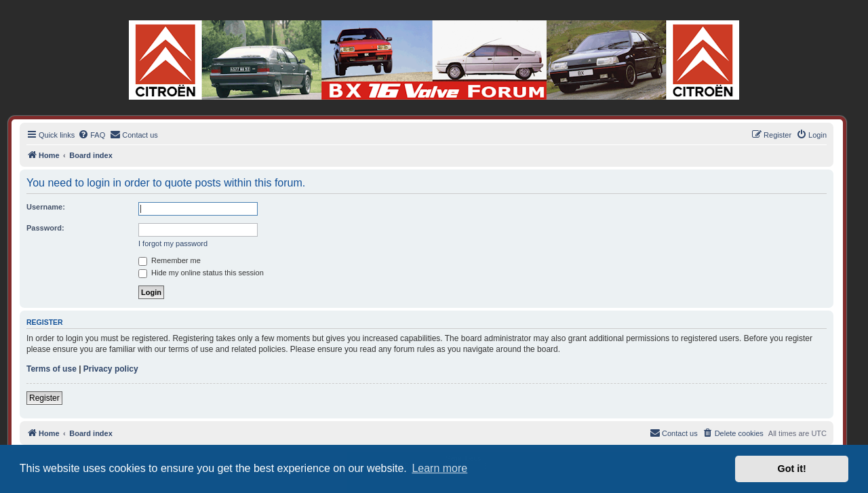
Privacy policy (111, 369)
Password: (45, 228)
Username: (46, 207)
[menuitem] (92, 135)
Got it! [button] (792, 469)
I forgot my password (173, 243)
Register (44, 398)
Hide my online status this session (201, 273)
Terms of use (52, 369)
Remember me (170, 260)
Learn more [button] (439, 468)
